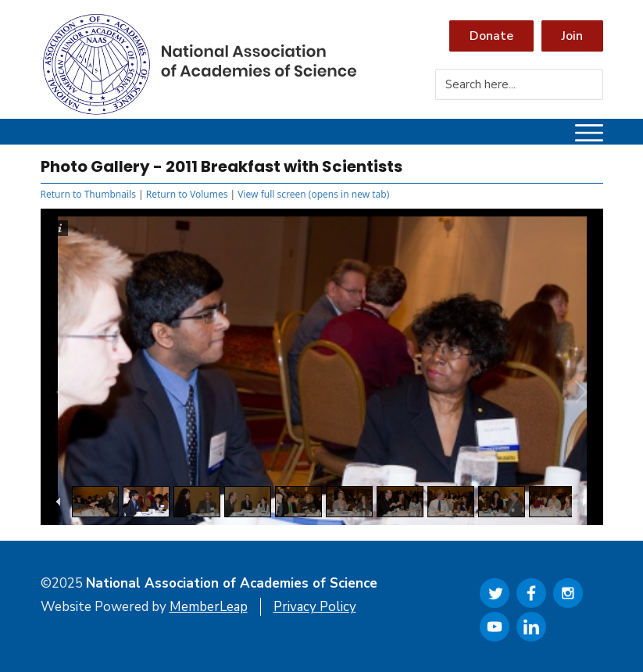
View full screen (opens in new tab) (313, 194)
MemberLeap (209, 607)
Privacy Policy (315, 607)
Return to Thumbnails (88, 194)
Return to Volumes (187, 194)
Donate (491, 36)
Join (572, 36)
